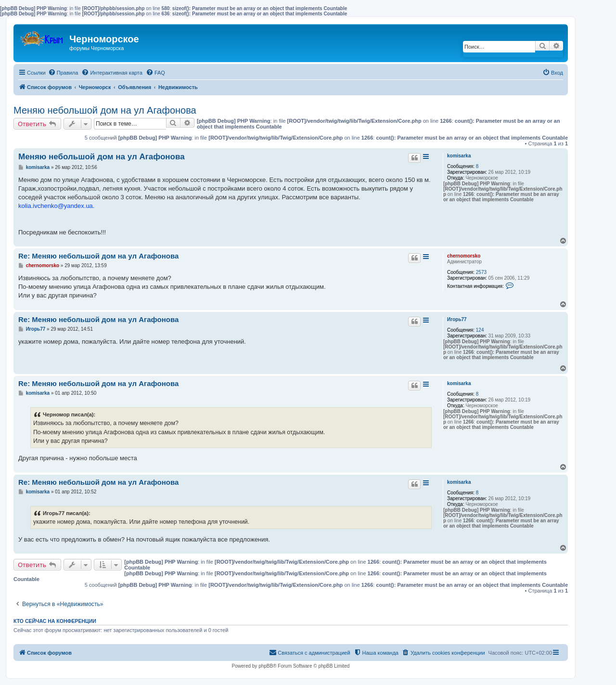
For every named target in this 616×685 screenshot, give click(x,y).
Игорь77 (457, 319)
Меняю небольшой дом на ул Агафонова (105, 110)
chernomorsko (464, 256)
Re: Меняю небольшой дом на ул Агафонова (98, 256)
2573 (481, 272)
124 (480, 330)
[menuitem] (63, 73)
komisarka (459, 156)
